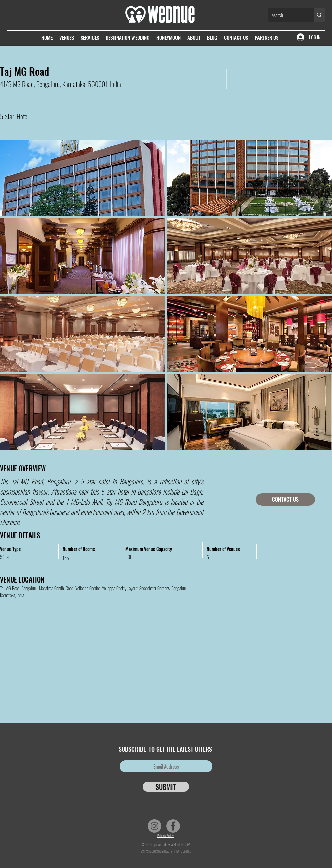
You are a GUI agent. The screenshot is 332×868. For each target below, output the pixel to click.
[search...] (286, 15)
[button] (249, 178)
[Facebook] (173, 826)
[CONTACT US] (285, 499)
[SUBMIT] (166, 787)
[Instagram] (154, 826)
